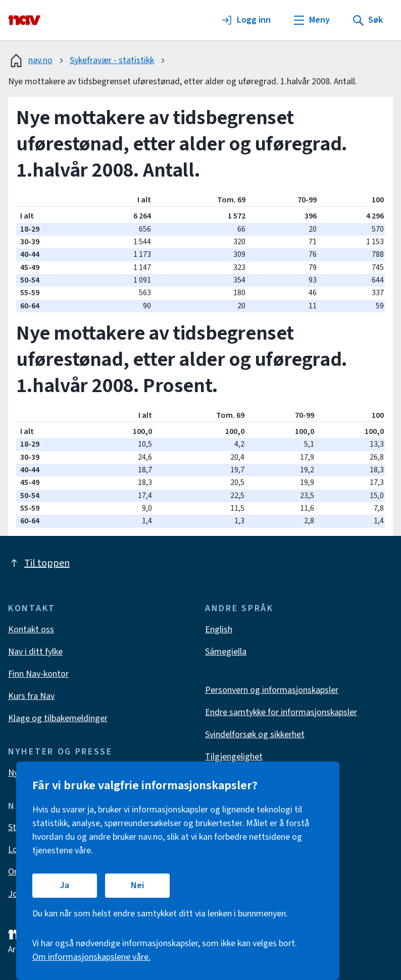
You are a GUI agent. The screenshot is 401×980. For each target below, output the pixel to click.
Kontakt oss (31, 630)
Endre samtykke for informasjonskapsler (281, 712)
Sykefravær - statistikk (112, 60)
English (219, 630)
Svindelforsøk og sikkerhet (255, 734)
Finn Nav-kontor (38, 674)
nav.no (30, 61)
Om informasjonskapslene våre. (91, 957)
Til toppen (39, 563)
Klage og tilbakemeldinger (58, 718)
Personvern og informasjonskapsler (272, 690)
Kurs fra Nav (31, 696)
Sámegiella (226, 652)
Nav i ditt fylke (35, 652)
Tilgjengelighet (234, 757)
